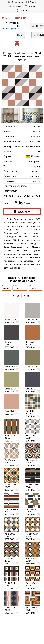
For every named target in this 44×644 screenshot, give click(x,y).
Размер (25, 293)
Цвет (30, 286)
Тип (3, 286)
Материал (15, 286)
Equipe (37, 132)
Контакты (22, 11)
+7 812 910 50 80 (12, 24)
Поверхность (15, 293)
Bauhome (20, 53)
